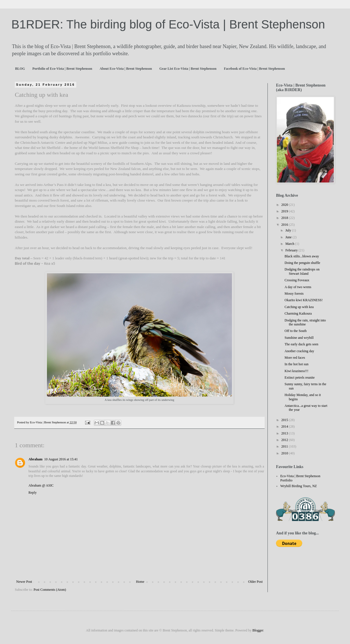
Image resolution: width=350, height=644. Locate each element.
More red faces (295, 358)
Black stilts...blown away (302, 256)
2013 (285, 433)
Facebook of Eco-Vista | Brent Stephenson (254, 69)
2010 (285, 453)
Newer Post (24, 582)
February (292, 250)
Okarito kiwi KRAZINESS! (304, 300)
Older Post (255, 582)
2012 (285, 440)
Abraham (35, 459)
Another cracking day (299, 351)
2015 (285, 420)
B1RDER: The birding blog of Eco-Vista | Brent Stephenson (168, 24)
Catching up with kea (299, 307)
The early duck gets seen (301, 344)
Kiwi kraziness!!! (297, 371)
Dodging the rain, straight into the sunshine (305, 322)
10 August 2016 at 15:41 (61, 459)
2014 (285, 426)
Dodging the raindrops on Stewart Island (302, 271)
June (289, 237)
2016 (285, 225)
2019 (285, 211)
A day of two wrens (298, 287)
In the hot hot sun (297, 364)
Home (140, 582)
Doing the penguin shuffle (302, 263)
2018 (285, 218)
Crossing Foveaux (297, 280)
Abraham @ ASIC (41, 485)
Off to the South (296, 331)
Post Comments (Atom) (50, 590)
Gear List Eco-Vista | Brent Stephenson (188, 69)
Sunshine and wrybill (299, 338)
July (289, 230)
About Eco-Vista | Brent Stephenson (126, 69)
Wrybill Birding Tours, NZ (298, 486)
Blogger (258, 630)
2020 (285, 205)
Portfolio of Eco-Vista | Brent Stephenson (62, 69)
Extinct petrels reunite (300, 378)
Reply (33, 493)
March (290, 244)
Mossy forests (294, 294)
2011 (285, 446)
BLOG (20, 69)
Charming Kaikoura (298, 313)
